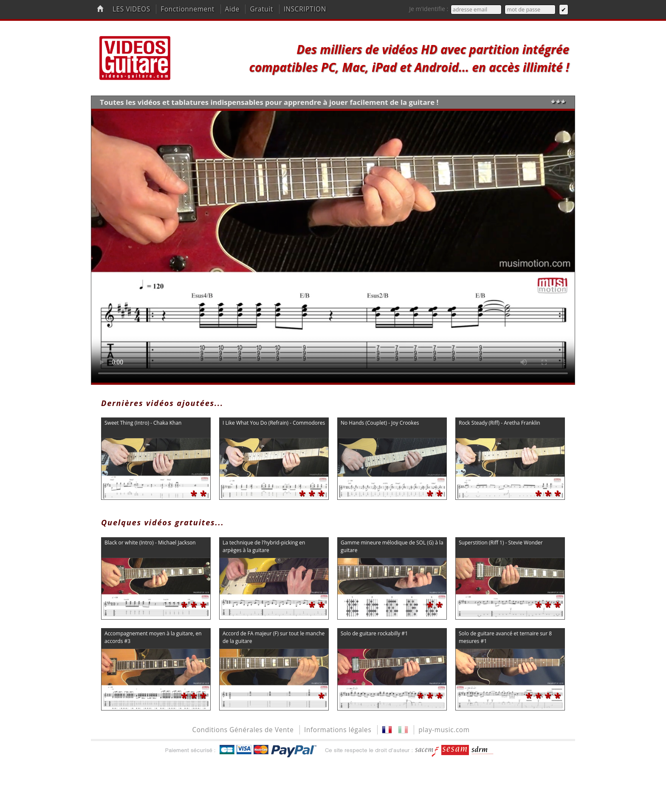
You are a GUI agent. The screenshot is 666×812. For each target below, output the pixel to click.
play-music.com (444, 730)
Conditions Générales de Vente (243, 730)
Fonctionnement (188, 9)
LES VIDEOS (131, 9)
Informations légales (338, 730)
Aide (232, 9)
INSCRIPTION (305, 9)
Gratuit (261, 9)
